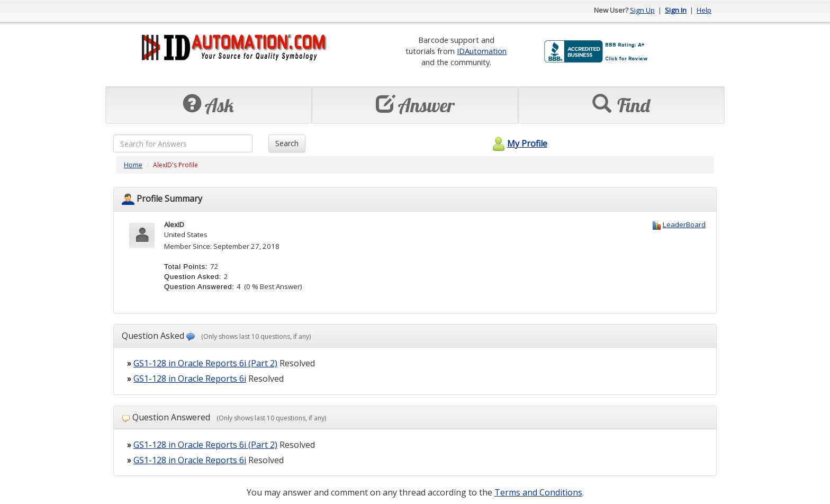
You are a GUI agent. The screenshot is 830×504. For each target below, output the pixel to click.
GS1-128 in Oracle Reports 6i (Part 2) (205, 363)
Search (287, 143)
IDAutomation (482, 51)
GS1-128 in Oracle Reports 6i (190, 379)
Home (133, 165)
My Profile (518, 143)
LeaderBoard (684, 224)
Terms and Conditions (538, 492)
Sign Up (642, 10)
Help (704, 10)
